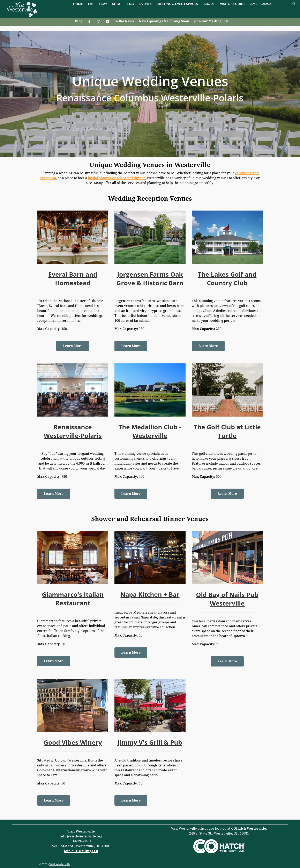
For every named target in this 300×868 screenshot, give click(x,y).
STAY (130, 4)
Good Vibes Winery (73, 742)
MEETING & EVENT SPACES (177, 4)
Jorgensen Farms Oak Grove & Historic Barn (150, 279)
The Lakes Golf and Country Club (227, 279)
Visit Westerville (60, 864)
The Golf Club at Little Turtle (227, 431)
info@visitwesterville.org (81, 836)
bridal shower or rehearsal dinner (117, 178)
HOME (78, 4)
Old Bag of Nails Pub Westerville (227, 599)
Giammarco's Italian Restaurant (73, 599)
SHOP (117, 4)
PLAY (103, 4)
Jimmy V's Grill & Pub (150, 742)
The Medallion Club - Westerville (150, 431)
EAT (91, 4)
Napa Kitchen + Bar (150, 594)
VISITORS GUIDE (233, 4)
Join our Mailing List (211, 21)
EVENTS (145, 4)
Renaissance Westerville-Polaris (73, 431)
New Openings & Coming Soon (164, 21)
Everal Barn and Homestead (73, 279)
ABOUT (209, 4)
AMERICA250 (260, 4)
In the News (124, 21)
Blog (79, 21)
